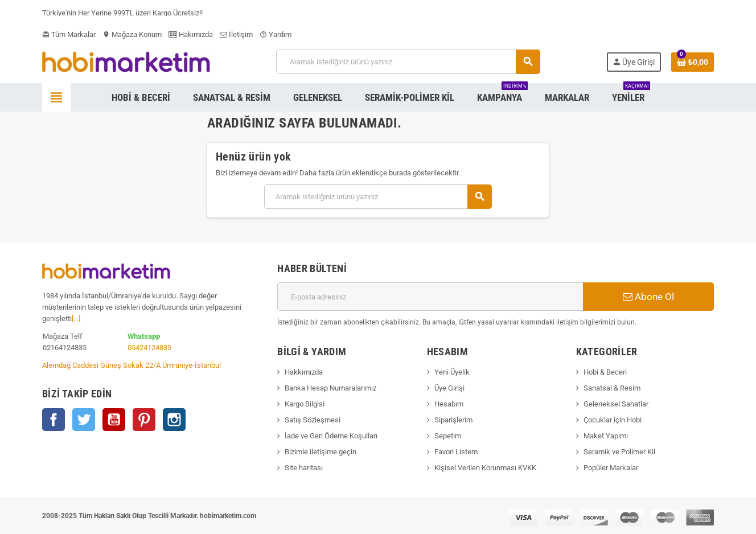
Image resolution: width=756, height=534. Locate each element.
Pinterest (144, 420)
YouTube (114, 420)
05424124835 (149, 348)
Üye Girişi (449, 388)
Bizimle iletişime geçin (321, 452)
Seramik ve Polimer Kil (619, 452)
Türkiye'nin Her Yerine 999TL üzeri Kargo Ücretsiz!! (122, 15)
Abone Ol (648, 297)
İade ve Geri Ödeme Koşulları (331, 436)
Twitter (84, 420)
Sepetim (448, 436)
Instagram (174, 420)
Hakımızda (191, 34)
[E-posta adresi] (430, 297)
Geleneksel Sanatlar (616, 404)
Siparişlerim (453, 420)
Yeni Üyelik (452, 372)
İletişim (236, 34)
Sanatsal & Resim (612, 388)
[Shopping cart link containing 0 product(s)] (693, 62)
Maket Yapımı (606, 436)
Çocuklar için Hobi (613, 420)
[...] (76, 319)
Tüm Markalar (69, 34)
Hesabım (449, 404)
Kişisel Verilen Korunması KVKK (485, 468)
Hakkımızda (304, 372)
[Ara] (408, 62)
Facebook (54, 420)
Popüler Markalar (611, 468)
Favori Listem (456, 452)
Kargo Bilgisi (305, 404)
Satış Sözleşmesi (313, 420)
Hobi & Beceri (605, 372)
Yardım (276, 34)
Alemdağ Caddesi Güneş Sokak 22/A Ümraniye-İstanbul (132, 365)
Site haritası (304, 468)
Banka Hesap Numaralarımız (330, 388)
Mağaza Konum (132, 34)
